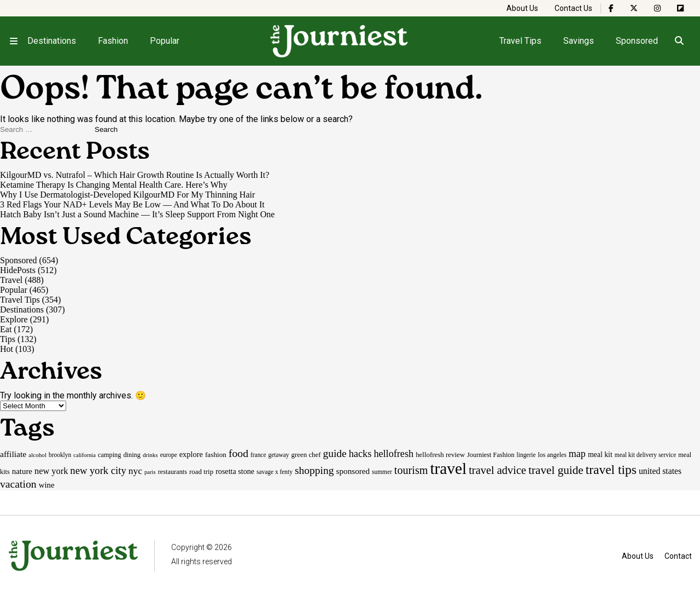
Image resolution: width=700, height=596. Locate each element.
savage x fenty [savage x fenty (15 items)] (275, 472)
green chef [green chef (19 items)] (306, 455)
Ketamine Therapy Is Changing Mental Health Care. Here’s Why (114, 185)
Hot (7, 349)
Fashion (113, 41)
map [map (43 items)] (577, 454)
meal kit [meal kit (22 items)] (600, 455)
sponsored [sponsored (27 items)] (353, 471)
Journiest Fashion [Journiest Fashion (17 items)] (491, 455)
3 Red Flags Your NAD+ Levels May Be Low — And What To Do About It (132, 204)
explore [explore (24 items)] (191, 454)
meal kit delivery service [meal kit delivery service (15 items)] (645, 455)
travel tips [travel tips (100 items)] (611, 470)
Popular (165, 41)
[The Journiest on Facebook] (611, 8)
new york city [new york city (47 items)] (98, 470)
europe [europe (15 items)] (169, 455)
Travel (11, 280)
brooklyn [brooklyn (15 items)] (60, 455)
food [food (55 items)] (238, 453)
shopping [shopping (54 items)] (314, 470)
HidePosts (18, 270)
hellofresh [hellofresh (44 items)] (393, 454)
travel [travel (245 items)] (448, 468)
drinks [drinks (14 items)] (150, 455)
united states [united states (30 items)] (660, 471)
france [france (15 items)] (258, 455)
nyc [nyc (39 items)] (135, 471)
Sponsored (637, 41)
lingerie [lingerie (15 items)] (526, 455)
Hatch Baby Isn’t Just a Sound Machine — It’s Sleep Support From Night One (137, 214)
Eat (6, 329)
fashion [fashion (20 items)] (216, 455)
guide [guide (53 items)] (335, 453)
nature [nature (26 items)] (22, 471)
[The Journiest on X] (634, 8)
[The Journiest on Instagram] (657, 8)
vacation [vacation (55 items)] (18, 484)
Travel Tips (520, 41)
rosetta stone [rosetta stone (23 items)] (235, 471)
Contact (678, 556)
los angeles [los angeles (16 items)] (552, 455)
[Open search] (679, 41)
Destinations (52, 41)
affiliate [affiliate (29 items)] (13, 454)
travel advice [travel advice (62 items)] (497, 470)
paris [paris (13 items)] (150, 472)
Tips (8, 339)
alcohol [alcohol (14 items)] (37, 455)
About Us (522, 8)
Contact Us (573, 8)
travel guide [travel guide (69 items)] (556, 470)
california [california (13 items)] (84, 455)
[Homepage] (340, 41)
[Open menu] (14, 41)
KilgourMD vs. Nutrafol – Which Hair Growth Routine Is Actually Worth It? (135, 175)
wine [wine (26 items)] (47, 485)
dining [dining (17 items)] (132, 455)
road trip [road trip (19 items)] (201, 471)
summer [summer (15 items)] (382, 472)
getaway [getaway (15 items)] (278, 455)
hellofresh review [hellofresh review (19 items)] (440, 455)
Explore (14, 319)
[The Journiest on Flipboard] (680, 8)
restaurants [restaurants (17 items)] (173, 472)
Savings (579, 41)
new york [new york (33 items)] (51, 471)
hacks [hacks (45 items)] (360, 454)
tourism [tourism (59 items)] (411, 470)
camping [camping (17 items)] (109, 455)
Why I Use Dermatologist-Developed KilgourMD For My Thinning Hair (127, 195)
